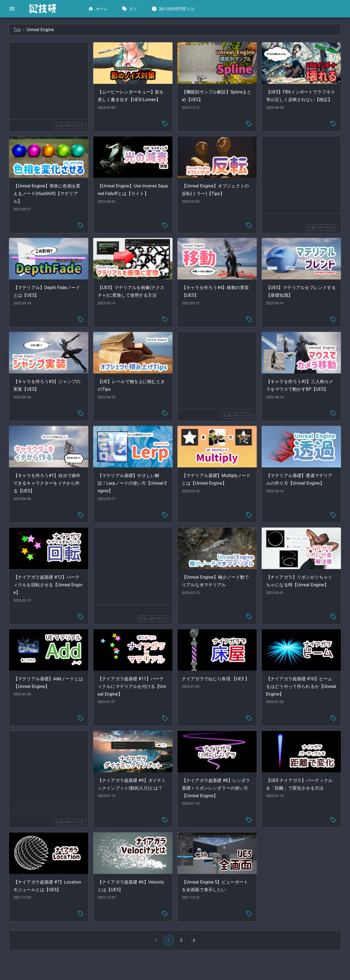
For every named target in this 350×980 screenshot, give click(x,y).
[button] (41, 26)
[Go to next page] (235, 907)
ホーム (98, 9)
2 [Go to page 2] (222, 907)
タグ (130, 9)
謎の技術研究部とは (174, 9)
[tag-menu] (206, 123)
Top (99, 30)
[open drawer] (12, 9)
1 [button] (210, 907)
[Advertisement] (130, 81)
